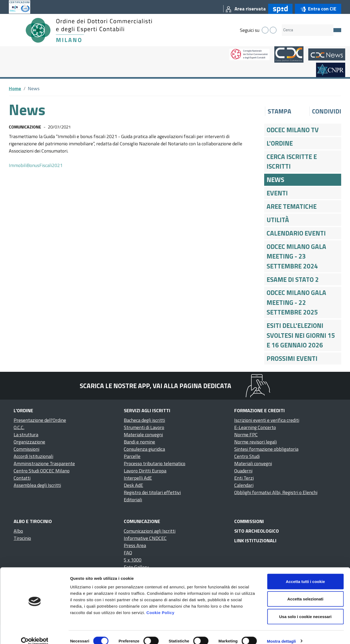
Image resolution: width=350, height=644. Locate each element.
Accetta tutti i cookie (305, 574)
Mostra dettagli (281, 633)
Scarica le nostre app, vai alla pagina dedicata (155, 386)
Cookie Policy (161, 605)
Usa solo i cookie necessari (305, 609)
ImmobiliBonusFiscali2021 (36, 165)
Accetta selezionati (305, 591)
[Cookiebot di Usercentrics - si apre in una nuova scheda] (35, 634)
